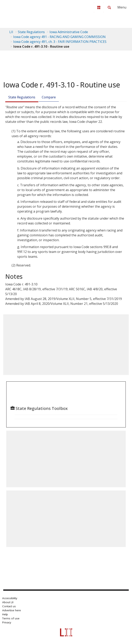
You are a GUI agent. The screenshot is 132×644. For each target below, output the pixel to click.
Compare (49, 97)
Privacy (7, 622)
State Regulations (31, 32)
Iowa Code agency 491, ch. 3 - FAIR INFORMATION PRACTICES (60, 42)
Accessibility (10, 598)
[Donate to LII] (99, 7)
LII (11, 32)
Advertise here (12, 610)
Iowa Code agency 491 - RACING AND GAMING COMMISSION (59, 37)
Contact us (9, 606)
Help (5, 614)
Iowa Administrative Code (69, 32)
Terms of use (11, 618)
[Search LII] (109, 7)
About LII (8, 602)
